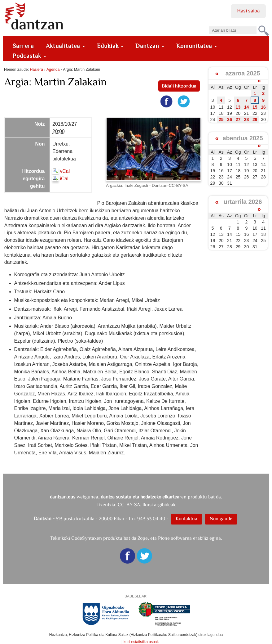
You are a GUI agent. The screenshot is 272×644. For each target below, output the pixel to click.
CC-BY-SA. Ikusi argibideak (147, 504)
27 (238, 119)
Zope (143, 538)
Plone (164, 538)
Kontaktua (186, 518)
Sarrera (23, 46)
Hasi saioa (248, 11)
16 (263, 107)
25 (221, 119)
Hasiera (36, 70)
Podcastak (29, 56)
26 (230, 119)
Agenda (53, 70)
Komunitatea (197, 46)
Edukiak (110, 46)
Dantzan (150, 46)
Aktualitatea (65, 46)
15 (255, 107)
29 (255, 119)
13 (238, 107)
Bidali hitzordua (179, 86)
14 (247, 107)
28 (247, 119)
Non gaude (221, 518)
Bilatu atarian (209, 24)
